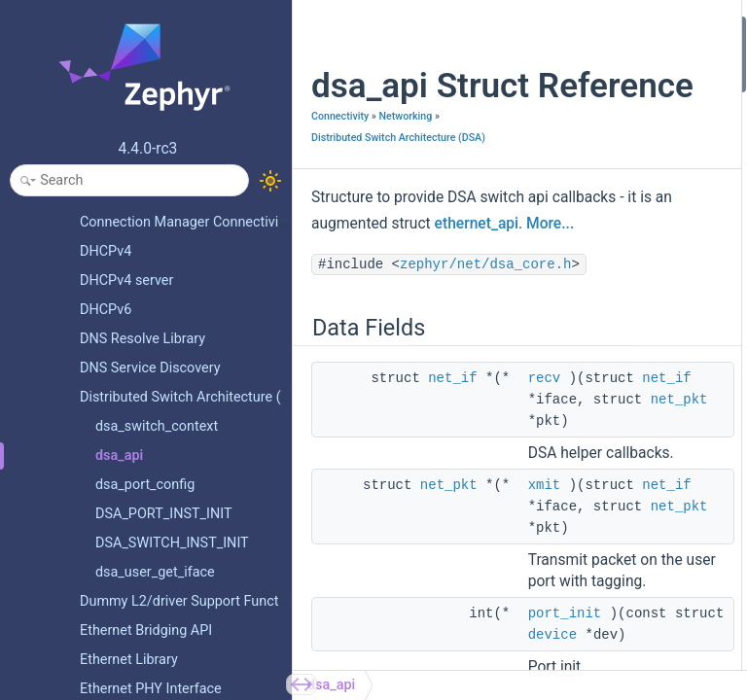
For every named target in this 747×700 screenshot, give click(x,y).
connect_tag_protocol (684, 236)
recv (545, 472)
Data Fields (639, 28)
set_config (652, 288)
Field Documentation (666, 366)
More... (427, 291)
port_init (645, 105)
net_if (452, 472)
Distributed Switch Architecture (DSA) (398, 178)
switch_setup (660, 210)
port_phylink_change (681, 132)
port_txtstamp (662, 184)
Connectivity (340, 157)
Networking (405, 157)
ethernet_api (353, 291)
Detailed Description (665, 341)
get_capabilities (667, 262)
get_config (652, 315)
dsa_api (331, 685)
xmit (545, 578)
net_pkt (449, 578)
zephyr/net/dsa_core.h (405, 358)
